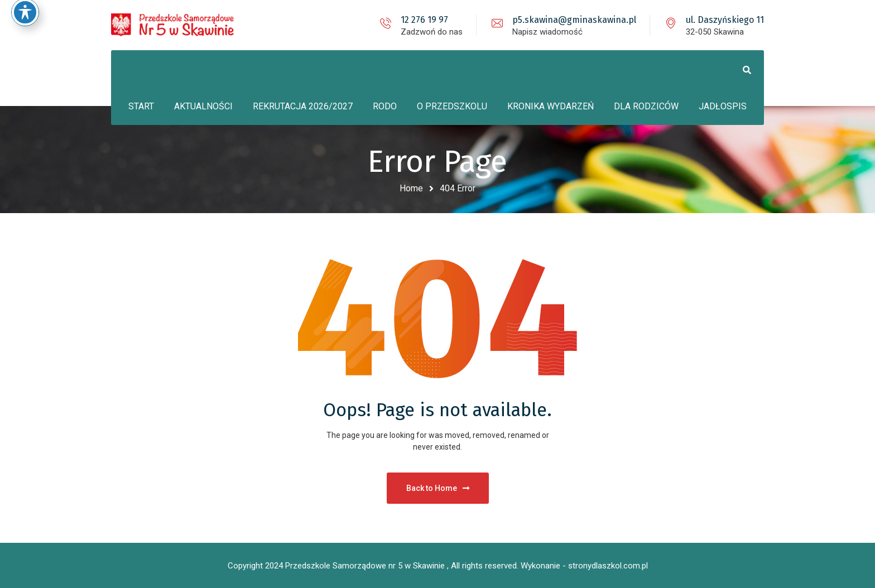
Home (411, 188)
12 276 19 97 (424, 20)
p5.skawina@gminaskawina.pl (574, 20)
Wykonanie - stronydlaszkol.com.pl (584, 566)
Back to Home (438, 488)
